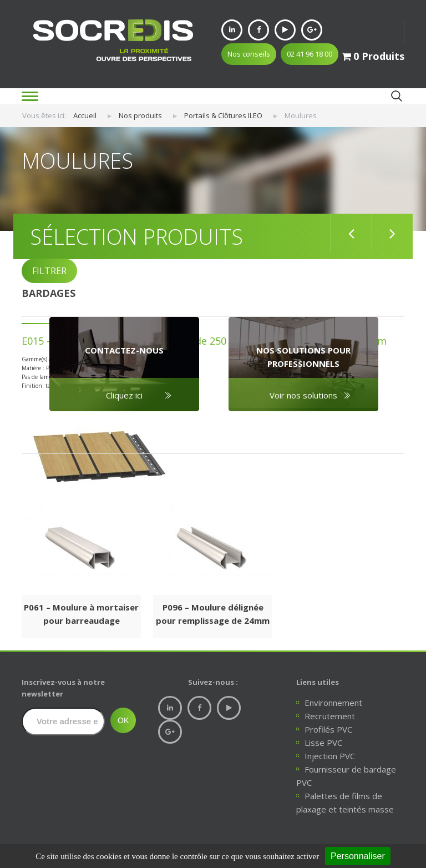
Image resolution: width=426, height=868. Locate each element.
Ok (396, 96)
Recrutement (330, 716)
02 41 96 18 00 (310, 54)
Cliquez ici (124, 395)
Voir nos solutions (303, 395)
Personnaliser (358, 856)
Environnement (333, 703)
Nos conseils (249, 54)
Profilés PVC (328, 729)
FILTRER (49, 271)
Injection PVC (330, 756)
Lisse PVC (323, 743)
